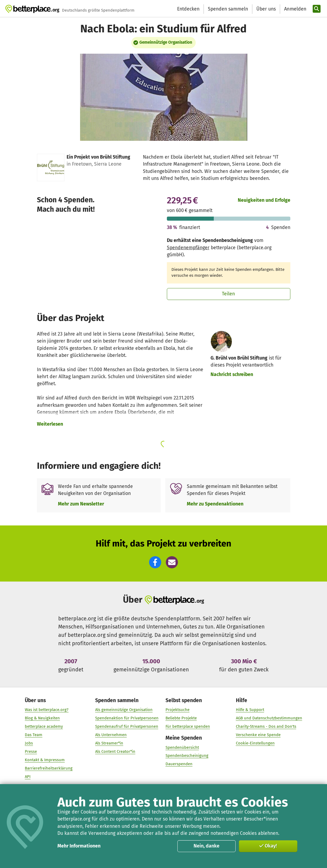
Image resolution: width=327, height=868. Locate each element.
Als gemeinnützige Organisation (124, 710)
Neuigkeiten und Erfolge (264, 200)
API (28, 777)
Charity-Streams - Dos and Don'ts (266, 726)
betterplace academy (44, 726)
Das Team (34, 735)
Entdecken (188, 9)
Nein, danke (206, 846)
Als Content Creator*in (115, 751)
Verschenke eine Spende (258, 735)
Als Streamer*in (109, 743)
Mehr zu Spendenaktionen (215, 504)
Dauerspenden (179, 764)
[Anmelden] (295, 9)
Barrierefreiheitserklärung (49, 768)
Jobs (29, 743)
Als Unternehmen (111, 735)
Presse (31, 751)
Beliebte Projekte (181, 718)
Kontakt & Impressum (45, 760)
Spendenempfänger (188, 248)
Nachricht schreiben (232, 375)
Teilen (228, 294)
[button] (155, 562)
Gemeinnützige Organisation (166, 42)
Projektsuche (178, 710)
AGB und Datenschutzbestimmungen (269, 718)
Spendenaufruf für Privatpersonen (127, 726)
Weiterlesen (50, 424)
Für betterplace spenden (188, 726)
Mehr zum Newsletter (81, 504)
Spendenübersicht (182, 747)
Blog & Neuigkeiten (42, 718)
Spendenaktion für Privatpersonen (127, 718)
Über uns (266, 9)
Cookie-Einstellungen (255, 743)
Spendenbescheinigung (187, 756)
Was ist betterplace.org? (47, 710)
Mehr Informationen (79, 846)
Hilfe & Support (250, 710)
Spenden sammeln (228, 9)
